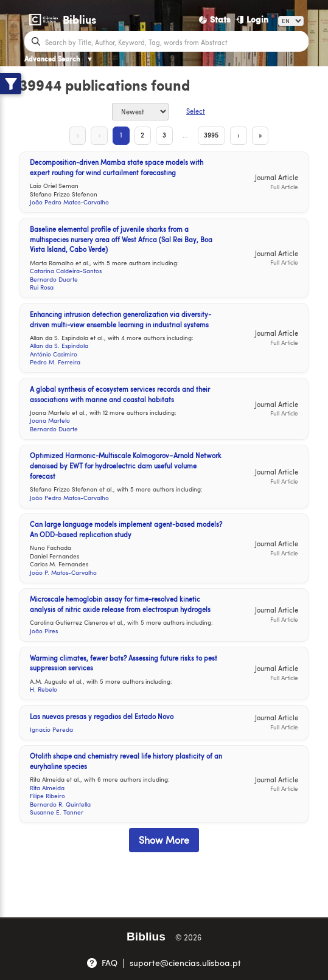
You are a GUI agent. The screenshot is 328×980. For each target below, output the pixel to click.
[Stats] (215, 19)
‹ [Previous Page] (96, 135)
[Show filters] (11, 84)
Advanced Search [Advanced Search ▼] (59, 59)
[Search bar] (175, 41)
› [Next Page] (241, 135)
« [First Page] (73, 135)
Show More (164, 841)
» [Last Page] (264, 135)
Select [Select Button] (196, 111)
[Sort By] (140, 112)
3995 (214, 135)
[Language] (291, 21)
